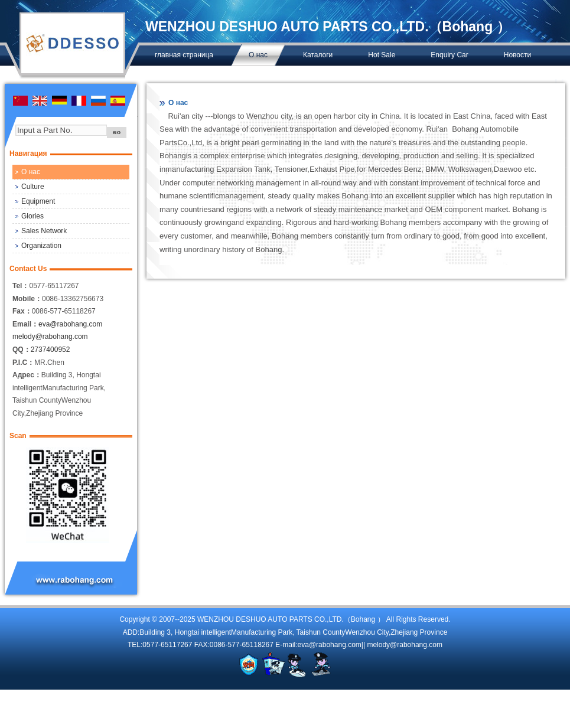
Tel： (21, 286)
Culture (33, 187)
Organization (41, 246)
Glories (32, 216)
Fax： (22, 311)
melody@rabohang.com (50, 337)
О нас (31, 172)
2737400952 (51, 350)
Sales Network (44, 231)
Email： (25, 324)
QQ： (22, 350)
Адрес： (27, 375)
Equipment (38, 201)
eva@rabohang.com (70, 324)
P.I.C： (23, 363)
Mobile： (27, 299)
